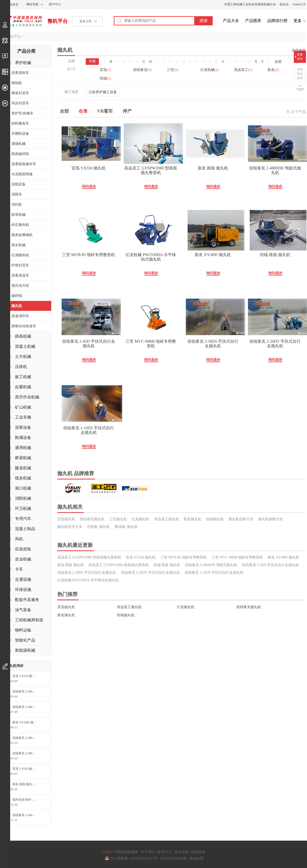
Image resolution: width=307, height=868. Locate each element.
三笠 (172, 70)
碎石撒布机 (20, 225)
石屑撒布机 (20, 255)
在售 (83, 111)
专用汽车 (23, 519)
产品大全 (231, 21)
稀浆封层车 (20, 93)
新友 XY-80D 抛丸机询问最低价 (26, 722)
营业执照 (196, 859)
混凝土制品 (25, 529)
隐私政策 (198, 852)
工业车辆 (23, 417)
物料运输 (23, 630)
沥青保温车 (20, 275)
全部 (278, 62)
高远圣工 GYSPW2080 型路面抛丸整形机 (151, 170)
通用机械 (23, 448)
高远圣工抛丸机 (167, 519)
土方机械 (23, 356)
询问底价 (89, 187)
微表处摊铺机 (22, 235)
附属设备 (23, 438)
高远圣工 (243, 70)
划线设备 (19, 184)
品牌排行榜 (277, 21)
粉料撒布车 (20, 123)
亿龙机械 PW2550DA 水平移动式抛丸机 (151, 257)
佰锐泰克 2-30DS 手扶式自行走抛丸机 (213, 344)
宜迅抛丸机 (66, 519)
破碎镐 (17, 296)
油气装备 (23, 610)
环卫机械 (23, 508)
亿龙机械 (209, 70)
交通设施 (23, 579)
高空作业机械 (27, 397)
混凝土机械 (25, 346)
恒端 (105, 78)
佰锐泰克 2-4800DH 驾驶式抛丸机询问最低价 (26, 691)
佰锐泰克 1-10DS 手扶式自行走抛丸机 (89, 430)
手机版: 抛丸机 (98, 527)
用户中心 (55, 4)
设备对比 (300, 57)
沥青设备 (23, 427)
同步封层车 (20, 103)
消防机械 (23, 498)
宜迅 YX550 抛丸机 (89, 168)
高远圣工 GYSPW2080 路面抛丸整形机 (119, 565)
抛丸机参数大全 (270, 519)
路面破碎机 (20, 154)
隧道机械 (23, 468)
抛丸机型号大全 (70, 527)
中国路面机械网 (22, 21)
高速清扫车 (20, 316)
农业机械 (23, 559)
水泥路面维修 (22, 174)
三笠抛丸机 (118, 519)
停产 (127, 111)
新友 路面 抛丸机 (213, 168)
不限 (92, 61)
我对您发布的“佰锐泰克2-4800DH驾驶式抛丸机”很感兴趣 (26, 800)
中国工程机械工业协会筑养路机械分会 (250, 4)
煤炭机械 (23, 478)
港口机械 (23, 488)
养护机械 (23, 63)
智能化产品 (25, 640)
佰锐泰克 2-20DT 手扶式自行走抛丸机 (275, 344)
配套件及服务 (27, 600)
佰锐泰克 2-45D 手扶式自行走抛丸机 (89, 344)
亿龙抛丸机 (140, 519)
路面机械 (23, 336)
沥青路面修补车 (24, 164)
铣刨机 (17, 83)
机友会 (284, 4)
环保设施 (23, 590)
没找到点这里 (300, 74)
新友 (273, 70)
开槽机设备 (20, 134)
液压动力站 (20, 286)
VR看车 (105, 111)
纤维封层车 (20, 265)
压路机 (21, 367)
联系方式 (165, 852)
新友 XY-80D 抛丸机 (213, 255)
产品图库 (253, 21)
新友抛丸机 (192, 519)
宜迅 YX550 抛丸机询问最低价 (26, 676)
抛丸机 (17, 306)
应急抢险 (23, 549)
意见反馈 (182, 852)
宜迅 (105, 70)
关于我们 (148, 852)
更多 (298, 21)
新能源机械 (25, 650)
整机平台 (58, 21)
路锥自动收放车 (24, 326)
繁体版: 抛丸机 (126, 527)
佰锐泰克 (142, 70)
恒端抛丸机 (215, 519)
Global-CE (299, 4)
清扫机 (17, 205)
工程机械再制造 (29, 620)
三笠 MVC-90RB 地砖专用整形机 (151, 344)
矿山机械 (23, 407)
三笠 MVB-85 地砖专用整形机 (89, 255)
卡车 (19, 569)
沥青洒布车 (20, 73)
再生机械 (19, 245)
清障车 (17, 194)
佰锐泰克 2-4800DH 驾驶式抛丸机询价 (26, 815)
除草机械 (19, 215)
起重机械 (23, 387)
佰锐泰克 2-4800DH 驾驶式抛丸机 (275, 170)
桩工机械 (23, 377)
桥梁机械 (23, 458)
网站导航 (32, 4)
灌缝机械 (19, 144)
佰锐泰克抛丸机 (92, 519)
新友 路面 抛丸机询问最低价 (26, 784)
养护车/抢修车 (23, 113)
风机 (19, 539)
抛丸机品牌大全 (241, 519)
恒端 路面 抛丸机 (275, 255)
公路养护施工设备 (103, 92)
